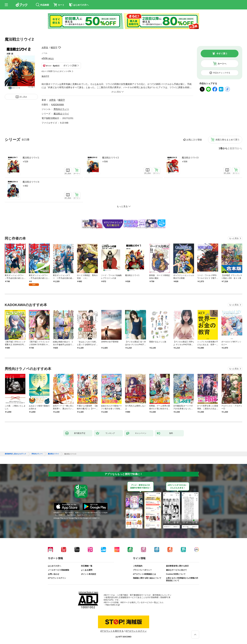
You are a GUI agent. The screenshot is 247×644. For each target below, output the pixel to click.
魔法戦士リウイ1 (31, 158)
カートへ (222, 64)
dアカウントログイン (57, 578)
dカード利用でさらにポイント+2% (56, 71)
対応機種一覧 (87, 566)
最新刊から (236, 148)
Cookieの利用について (176, 574)
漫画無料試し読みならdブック (15, 454)
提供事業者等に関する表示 (177, 566)
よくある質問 (87, 570)
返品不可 (45, 76)
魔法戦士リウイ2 (110, 158)
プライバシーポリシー (142, 570)
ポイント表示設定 (89, 574)
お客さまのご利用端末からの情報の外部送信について (182, 579)
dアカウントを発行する (112, 631)
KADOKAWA (58, 105)
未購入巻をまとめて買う (227, 140)
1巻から (223, 148)
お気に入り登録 (194, 140)
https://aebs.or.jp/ (113, 605)
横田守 (54, 48)
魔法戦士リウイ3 (190, 158)
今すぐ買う (222, 54)
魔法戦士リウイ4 (31, 182)
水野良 (45, 48)
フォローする (60, 48)
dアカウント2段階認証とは (144, 574)
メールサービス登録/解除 (59, 570)
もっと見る (234, 238)
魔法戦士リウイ (61, 114)
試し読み (23, 97)
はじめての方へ (55, 566)
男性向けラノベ (61, 109)
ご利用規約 (138, 566)
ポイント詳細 (70, 65)
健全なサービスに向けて (176, 570)
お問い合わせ (54, 574)
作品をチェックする (222, 73)
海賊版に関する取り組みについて (147, 578)
